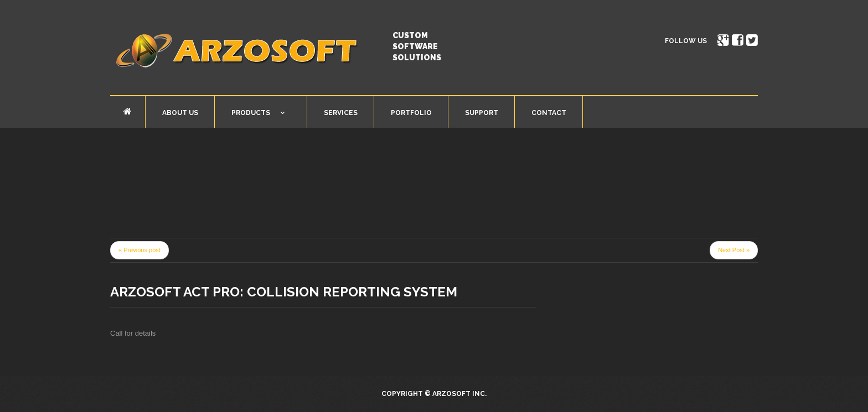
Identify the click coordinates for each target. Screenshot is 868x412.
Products (250, 115)
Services (341, 113)
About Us (180, 113)
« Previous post (139, 250)
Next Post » (734, 250)
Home (128, 111)
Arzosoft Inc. (459, 394)
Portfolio (411, 113)
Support (482, 113)
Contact (549, 113)
